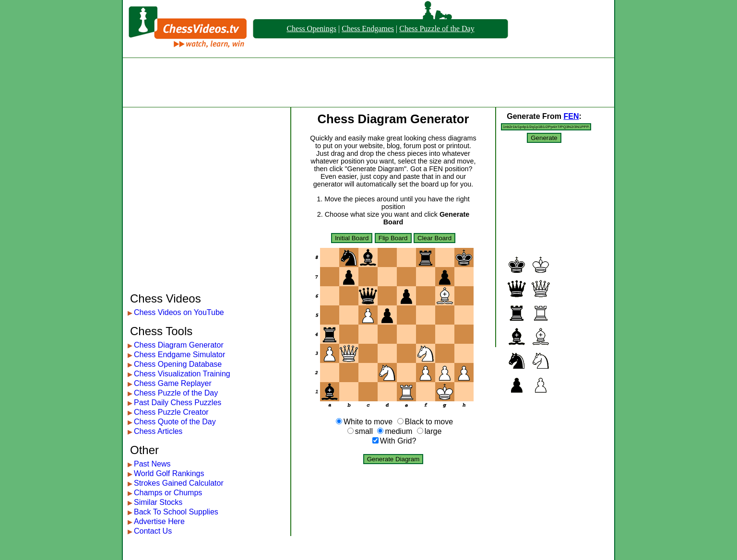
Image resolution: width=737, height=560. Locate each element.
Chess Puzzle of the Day (437, 29)
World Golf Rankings (169, 473)
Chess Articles (158, 431)
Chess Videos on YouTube (179, 312)
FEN (571, 116)
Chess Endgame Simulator (179, 355)
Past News (152, 464)
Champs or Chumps (168, 493)
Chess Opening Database (178, 364)
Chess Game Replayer (173, 383)
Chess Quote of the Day (175, 422)
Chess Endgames (368, 29)
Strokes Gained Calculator (179, 483)
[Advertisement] (368, 82)
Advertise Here (159, 521)
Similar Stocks (158, 502)
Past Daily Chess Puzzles (178, 402)
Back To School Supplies (176, 512)
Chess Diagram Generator (179, 345)
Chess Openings (311, 29)
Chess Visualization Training (182, 374)
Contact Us (153, 531)
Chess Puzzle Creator (171, 412)
